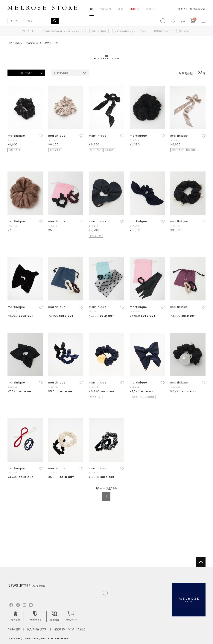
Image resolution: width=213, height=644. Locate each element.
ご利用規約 (14, 629)
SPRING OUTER (99, 31)
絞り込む (26, 73)
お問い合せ (71, 616)
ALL (92, 9)
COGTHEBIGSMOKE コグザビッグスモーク (63, 31)
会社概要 (16, 616)
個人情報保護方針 (37, 629)
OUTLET (135, 9)
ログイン (183, 9)
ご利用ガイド (35, 616)
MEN (120, 9)
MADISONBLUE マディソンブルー (130, 31)
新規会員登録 (198, 9)
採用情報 (55, 616)
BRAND (151, 9)
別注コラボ (184, 31)
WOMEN (106, 9)
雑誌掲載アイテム (162, 31)
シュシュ (12, 140)
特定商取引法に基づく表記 (69, 629)
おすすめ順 (61, 73)
